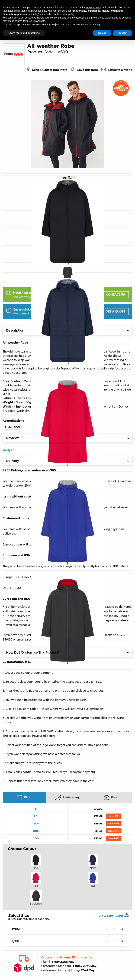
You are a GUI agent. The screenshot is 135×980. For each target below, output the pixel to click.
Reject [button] (102, 33)
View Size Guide (114, 915)
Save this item (88, 70)
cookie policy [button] (67, 14)
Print (111, 797)
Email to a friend (120, 70)
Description (68, 330)
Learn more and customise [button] (24, 33)
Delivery (68, 461)
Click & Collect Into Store (50, 70)
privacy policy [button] (94, 7)
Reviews (68, 438)
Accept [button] (122, 33)
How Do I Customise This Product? (68, 653)
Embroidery (67, 797)
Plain (24, 797)
